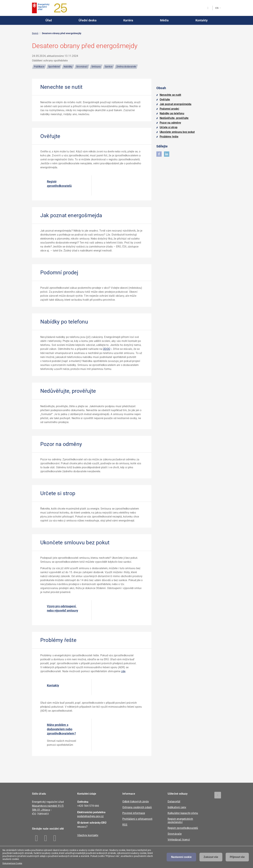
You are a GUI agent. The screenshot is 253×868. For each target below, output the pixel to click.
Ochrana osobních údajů (137, 807)
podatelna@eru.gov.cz (91, 816)
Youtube (55, 838)
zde (123, 671)
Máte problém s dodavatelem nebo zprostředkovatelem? (61, 729)
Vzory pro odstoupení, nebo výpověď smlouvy (63, 608)
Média (164, 20)
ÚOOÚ (107, 349)
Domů (35, 33)
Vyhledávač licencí (179, 840)
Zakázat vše (211, 857)
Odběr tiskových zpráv (136, 801)
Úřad (49, 20)
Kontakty (202, 20)
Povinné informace (134, 813)
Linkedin (46, 838)
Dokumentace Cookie (12, 863)
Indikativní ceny (177, 807)
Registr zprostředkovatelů (59, 184)
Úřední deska (88, 20)
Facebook (37, 838)
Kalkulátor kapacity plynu (183, 813)
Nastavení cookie (181, 857)
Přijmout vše (237, 857)
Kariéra (128, 20)
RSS (125, 825)
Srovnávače (175, 834)
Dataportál (174, 801)
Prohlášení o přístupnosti (137, 819)
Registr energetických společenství (180, 821)
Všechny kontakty (88, 835)
